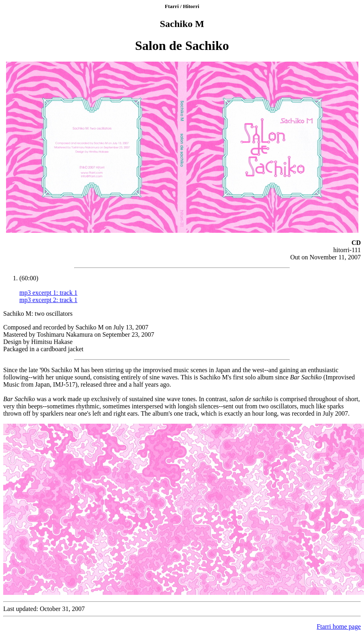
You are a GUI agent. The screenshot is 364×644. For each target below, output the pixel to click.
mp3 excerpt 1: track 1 (48, 293)
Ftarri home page (339, 626)
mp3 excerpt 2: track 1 (48, 300)
